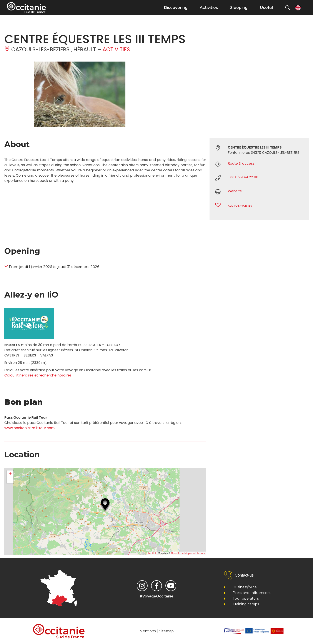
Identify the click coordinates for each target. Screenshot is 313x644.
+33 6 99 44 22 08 (243, 177)
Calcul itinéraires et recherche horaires (38, 375)
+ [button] (10, 474)
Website (235, 191)
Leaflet (152, 553)
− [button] (10, 480)
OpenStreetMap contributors (188, 553)
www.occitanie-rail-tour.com (29, 428)
